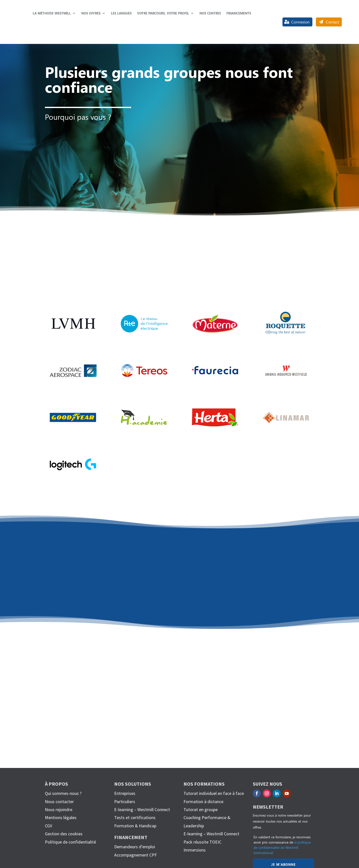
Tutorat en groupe (201, 809)
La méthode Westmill (52, 13)
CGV (48, 826)
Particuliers (125, 802)
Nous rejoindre (59, 809)
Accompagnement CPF (135, 855)
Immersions (195, 850)
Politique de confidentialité (70, 842)
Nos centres (210, 13)
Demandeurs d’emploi (135, 847)
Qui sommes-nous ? (63, 793)
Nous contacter (59, 802)
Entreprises (125, 793)
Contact (332, 22)
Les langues (121, 13)
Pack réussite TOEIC (202, 842)
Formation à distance (203, 802)
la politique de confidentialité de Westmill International (282, 847)
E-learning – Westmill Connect (142, 809)
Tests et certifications (135, 817)
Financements (239, 13)
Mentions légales (61, 817)
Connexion (300, 22)
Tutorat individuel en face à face (214, 793)
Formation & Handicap (135, 826)
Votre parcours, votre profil (163, 13)
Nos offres (91, 13)
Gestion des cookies (64, 834)
